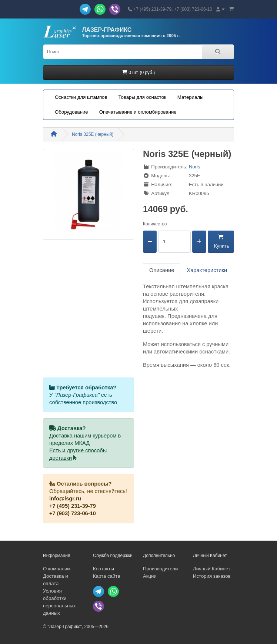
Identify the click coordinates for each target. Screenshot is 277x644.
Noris (195, 167)
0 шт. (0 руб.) (138, 73)
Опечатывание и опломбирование (138, 112)
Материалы (191, 97)
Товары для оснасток (142, 97)
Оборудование (71, 112)
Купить (221, 241)
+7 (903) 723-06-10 (73, 513)
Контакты (104, 569)
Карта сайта (106, 576)
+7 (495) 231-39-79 (73, 506)
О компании (56, 569)
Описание (162, 270)
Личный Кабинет (212, 569)
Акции (150, 576)
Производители (160, 569)
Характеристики (207, 270)
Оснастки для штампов (81, 97)
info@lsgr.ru (65, 499)
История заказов (212, 576)
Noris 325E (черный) (93, 134)
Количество (155, 224)
